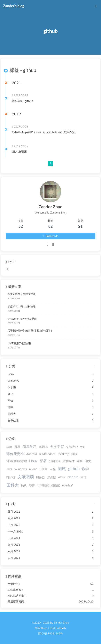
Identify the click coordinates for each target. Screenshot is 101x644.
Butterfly (61, 628)
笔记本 (43, 447)
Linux (33, 461)
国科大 (13, 485)
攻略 (9, 447)
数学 (85, 469)
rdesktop (63, 454)
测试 (62, 468)
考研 (80, 461)
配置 (18, 447)
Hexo (44, 628)
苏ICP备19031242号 (51, 633)
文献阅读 (26, 477)
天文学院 (57, 446)
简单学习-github (23, 101)
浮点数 (52, 477)
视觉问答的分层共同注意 (22, 294)
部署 (43, 461)
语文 (88, 461)
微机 (24, 485)
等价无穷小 (15, 454)
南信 (83, 477)
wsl (82, 447)
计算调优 (43, 485)
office (62, 477)
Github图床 (19, 151)
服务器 (40, 477)
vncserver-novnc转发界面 (22, 319)
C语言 (43, 469)
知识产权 (72, 447)
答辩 (32, 485)
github (74, 468)
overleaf (68, 485)
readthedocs (47, 454)
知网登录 (55, 461)
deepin (73, 477)
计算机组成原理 (17, 461)
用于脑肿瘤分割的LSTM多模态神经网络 (30, 330)
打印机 (11, 477)
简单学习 (30, 446)
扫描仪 (55, 485)
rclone (33, 469)
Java (9, 469)
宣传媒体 (69, 461)
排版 (74, 454)
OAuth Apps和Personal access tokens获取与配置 (44, 132)
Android (32, 454)
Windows (21, 469)
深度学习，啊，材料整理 (22, 306)
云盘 (53, 469)
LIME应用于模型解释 (19, 343)
